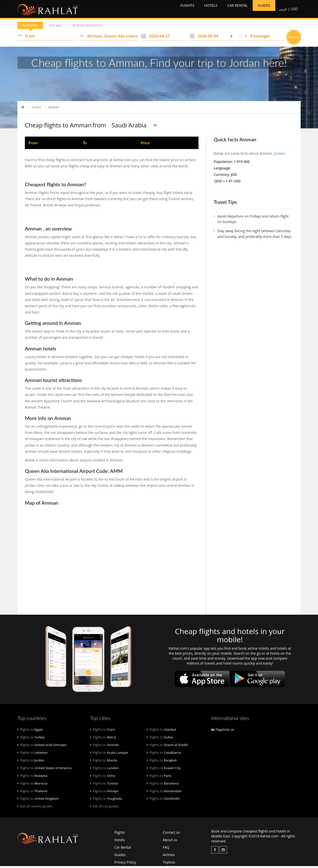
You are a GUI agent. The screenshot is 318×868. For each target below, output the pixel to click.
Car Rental (239, 10)
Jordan (36, 109)
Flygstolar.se (223, 731)
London (104, 770)
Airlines (169, 857)
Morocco (32, 785)
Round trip (33, 27)
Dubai (160, 739)
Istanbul (161, 731)
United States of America (44, 770)
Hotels (213, 10)
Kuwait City (164, 770)
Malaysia (32, 777)
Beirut (103, 739)
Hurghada (106, 800)
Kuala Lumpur (109, 754)
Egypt (30, 731)
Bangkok (162, 762)
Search (294, 39)
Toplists (169, 864)
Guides (266, 10)
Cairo (103, 731)
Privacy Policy (125, 864)
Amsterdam (164, 793)
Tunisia (104, 785)
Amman (105, 747)
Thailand (32, 793)
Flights (189, 10)
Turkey (31, 739)
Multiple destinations (101, 27)
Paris (159, 777)
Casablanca (164, 754)
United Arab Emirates (42, 747)
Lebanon (32, 754)
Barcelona (163, 785)
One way (63, 27)
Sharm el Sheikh (167, 747)
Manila (104, 762)
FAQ (166, 849)
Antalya (104, 793)
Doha (103, 777)
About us (170, 842)
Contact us (171, 834)
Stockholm (163, 800)
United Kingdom (38, 800)
